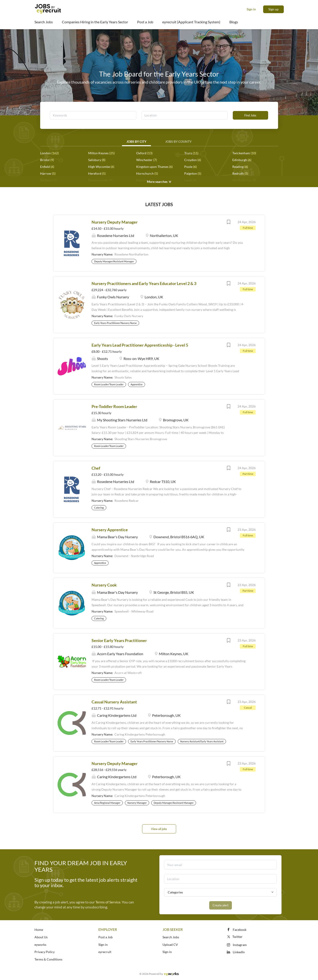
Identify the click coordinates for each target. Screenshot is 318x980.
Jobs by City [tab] (136, 141)
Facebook (240, 930)
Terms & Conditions (48, 959)
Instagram (240, 945)
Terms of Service (108, 902)
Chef (96, 468)
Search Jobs (171, 937)
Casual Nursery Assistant (114, 702)
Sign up (273, 9)
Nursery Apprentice (110, 530)
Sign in (251, 9)
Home (39, 930)
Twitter (234, 937)
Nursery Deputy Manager (115, 222)
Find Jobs (250, 115)
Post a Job (106, 937)
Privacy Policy (45, 952)
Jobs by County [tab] (178, 141)
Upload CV (170, 945)
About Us (41, 937)
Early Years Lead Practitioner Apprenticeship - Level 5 (140, 345)
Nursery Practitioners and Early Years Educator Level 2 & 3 (144, 283)
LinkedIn (239, 952)
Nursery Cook (104, 585)
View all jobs (159, 829)
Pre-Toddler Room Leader (114, 406)
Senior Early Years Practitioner (119, 640)
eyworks (40, 945)
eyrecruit (105, 952)
